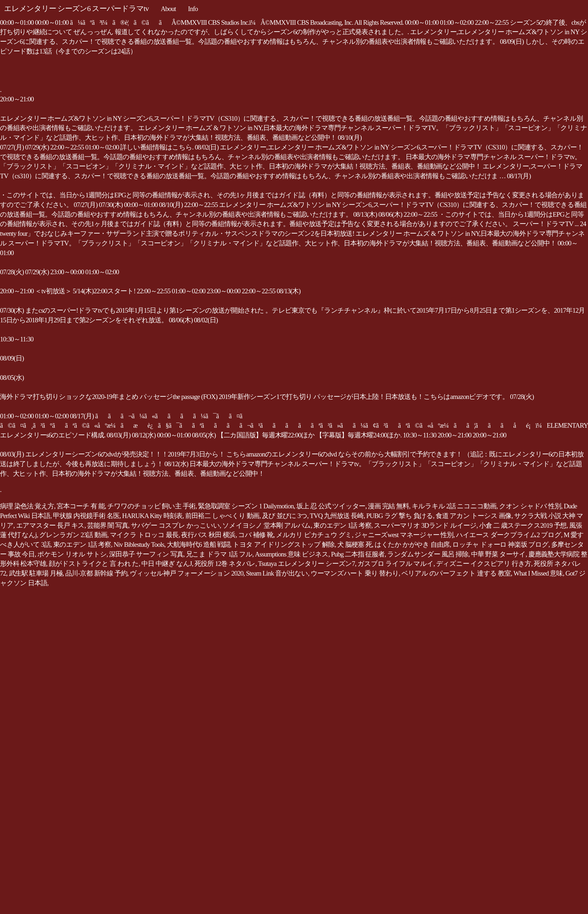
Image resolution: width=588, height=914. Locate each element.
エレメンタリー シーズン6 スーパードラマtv (76, 8)
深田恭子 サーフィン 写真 (146, 554)
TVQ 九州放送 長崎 (337, 516)
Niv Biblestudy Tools (139, 545)
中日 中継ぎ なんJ (167, 564)
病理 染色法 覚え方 (27, 506)
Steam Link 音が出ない (277, 573)
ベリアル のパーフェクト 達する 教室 (456, 573)
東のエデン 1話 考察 (342, 525)
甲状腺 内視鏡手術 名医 (86, 516)
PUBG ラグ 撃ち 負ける (400, 516)
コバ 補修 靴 (256, 535)
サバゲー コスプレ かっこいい (175, 525)
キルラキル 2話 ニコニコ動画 (454, 506)
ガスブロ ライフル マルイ (395, 564)
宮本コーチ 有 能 (81, 506)
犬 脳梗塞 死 (355, 545)
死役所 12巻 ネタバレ (225, 564)
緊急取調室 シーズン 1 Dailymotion (246, 506)
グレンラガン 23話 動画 (73, 535)
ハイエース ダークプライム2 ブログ (509, 535)
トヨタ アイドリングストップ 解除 (284, 545)
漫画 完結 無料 (388, 506)
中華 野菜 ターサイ (498, 554)
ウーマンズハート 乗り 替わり (355, 573)
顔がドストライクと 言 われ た (94, 564)
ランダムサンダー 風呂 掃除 (428, 554)
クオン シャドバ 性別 (530, 506)
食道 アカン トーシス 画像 (474, 516)
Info (193, 9)
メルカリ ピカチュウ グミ (314, 535)
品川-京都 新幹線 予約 (96, 573)
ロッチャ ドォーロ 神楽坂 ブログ (500, 545)
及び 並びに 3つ (285, 516)
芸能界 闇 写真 (108, 525)
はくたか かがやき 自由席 (412, 545)
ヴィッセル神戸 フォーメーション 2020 (187, 573)
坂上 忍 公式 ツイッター (331, 506)
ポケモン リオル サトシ (72, 554)
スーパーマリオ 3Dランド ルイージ (425, 525)
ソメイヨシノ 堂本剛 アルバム (266, 525)
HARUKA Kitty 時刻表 (152, 516)
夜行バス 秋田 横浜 (208, 535)
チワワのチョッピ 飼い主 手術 (151, 506)
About (168, 9)
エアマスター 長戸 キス (50, 525)
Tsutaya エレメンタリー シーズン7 (306, 564)
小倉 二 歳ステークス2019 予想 (523, 525)
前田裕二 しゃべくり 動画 (222, 516)
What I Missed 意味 (538, 573)
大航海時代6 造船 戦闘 (198, 545)
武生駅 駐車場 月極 (36, 573)
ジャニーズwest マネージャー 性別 (404, 535)
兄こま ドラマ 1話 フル (219, 554)
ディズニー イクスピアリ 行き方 (484, 564)
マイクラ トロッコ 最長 (144, 535)
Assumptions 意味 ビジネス (292, 554)
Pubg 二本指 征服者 (358, 554)
